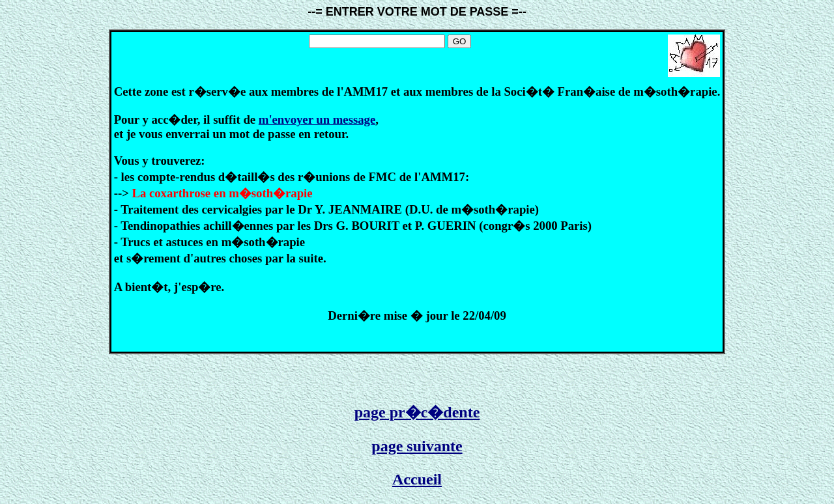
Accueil (417, 479)
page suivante (417, 446)
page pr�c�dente (417, 412)
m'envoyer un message (317, 119)
